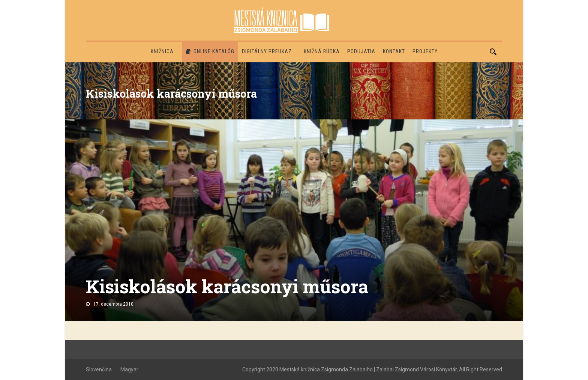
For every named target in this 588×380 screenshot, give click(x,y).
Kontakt (394, 51)
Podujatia (361, 51)
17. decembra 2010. (114, 304)
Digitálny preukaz (267, 51)
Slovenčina (99, 369)
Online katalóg (210, 51)
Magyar (129, 369)
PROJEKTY (425, 51)
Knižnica (162, 51)
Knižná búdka (322, 51)
